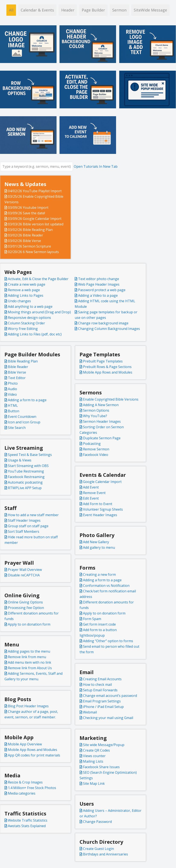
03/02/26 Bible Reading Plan (29, 230)
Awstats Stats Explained (25, 826)
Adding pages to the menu (27, 651)
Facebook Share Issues (100, 767)
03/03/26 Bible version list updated (34, 224)
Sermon (119, 10)
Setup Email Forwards (99, 690)
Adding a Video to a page (96, 295)
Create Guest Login (97, 849)
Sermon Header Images (100, 421)
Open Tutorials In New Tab (96, 166)
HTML (11, 405)
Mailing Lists (91, 761)
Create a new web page (25, 284)
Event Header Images (98, 515)
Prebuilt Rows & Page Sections (106, 367)
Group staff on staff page (26, 526)
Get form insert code (98, 624)
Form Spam (90, 619)
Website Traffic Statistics (26, 820)
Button (12, 411)
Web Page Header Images (97, 284)
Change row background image (102, 323)
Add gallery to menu (97, 547)
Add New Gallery (94, 542)
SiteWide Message (150, 10)
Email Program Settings (100, 701)
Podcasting (90, 444)
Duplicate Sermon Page (100, 438)
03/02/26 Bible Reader (24, 235)
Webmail (88, 712)
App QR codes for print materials (32, 755)
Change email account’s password (108, 696)
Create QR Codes (95, 750)
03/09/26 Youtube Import (26, 208)
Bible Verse (15, 372)
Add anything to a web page (28, 307)
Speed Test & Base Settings (28, 455)
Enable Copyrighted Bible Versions (109, 399)
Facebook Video (94, 455)
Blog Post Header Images (27, 706)
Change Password (96, 822)
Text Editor (15, 378)
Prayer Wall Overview (23, 570)
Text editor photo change (97, 279)
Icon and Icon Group (22, 422)
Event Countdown (20, 417)
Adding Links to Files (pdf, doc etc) (33, 334)
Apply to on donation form (103, 613)
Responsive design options (28, 318)
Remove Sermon (94, 449)
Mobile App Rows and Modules (106, 372)
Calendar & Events (37, 10)
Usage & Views (18, 460)
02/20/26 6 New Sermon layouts (32, 252)
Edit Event (89, 498)
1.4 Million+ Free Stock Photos (30, 788)
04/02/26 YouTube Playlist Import (33, 191)
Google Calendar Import (101, 482)
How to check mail (96, 685)
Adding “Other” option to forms (106, 641)
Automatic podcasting (24, 482)
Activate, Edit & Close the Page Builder (36, 279)
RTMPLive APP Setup (23, 488)
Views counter (93, 756)
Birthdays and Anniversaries (104, 854)
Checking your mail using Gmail (106, 718)
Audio (11, 389)
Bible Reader (16, 367)
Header (68, 10)
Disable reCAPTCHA (22, 575)
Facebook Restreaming (25, 477)
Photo (11, 383)
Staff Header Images (23, 520)
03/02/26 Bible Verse (23, 241)
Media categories (20, 793)
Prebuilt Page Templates (101, 361)
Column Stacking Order (25, 323)
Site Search (15, 428)
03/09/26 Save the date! (25, 213)
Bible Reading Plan (21, 361)
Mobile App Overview (23, 744)
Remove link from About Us (28, 668)
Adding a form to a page (25, 400)
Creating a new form (98, 574)
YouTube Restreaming (24, 471)
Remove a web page (22, 290)
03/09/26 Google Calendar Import (33, 219)
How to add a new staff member (32, 515)
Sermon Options (94, 410)
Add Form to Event (96, 504)
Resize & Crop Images (24, 782)
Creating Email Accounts (101, 679)
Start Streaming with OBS (27, 466)
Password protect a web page (100, 290)
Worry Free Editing (21, 329)
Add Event (89, 487)
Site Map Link (92, 783)
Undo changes (18, 301)
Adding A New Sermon (99, 405)
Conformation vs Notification (105, 586)
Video (11, 394)
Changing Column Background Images (107, 329)
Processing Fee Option (24, 608)
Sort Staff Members (22, 531)
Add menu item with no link (28, 662)
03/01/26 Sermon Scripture (28, 246)
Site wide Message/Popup (102, 745)
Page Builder (93, 10)
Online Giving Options (24, 602)
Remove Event (93, 493)
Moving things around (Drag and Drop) (38, 312)
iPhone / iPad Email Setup (102, 707)
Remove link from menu (25, 657)
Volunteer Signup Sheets (101, 509)
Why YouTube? (93, 416)
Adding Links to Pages (24, 295)
